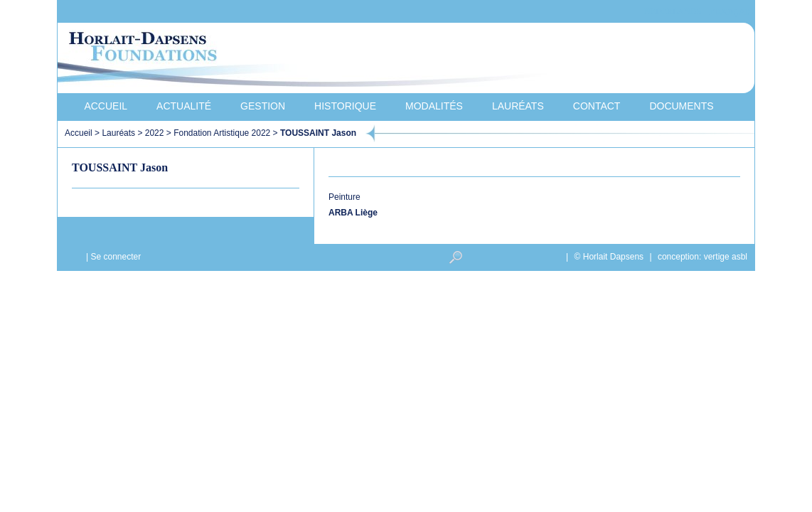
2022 (155, 133)
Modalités (434, 106)
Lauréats (518, 106)
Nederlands (673, 12)
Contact (597, 106)
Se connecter (116, 257)
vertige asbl (726, 257)
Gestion (263, 106)
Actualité (184, 106)
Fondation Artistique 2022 (222, 133)
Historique (345, 106)
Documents (681, 106)
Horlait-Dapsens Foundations (313, 60)
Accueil (106, 106)
